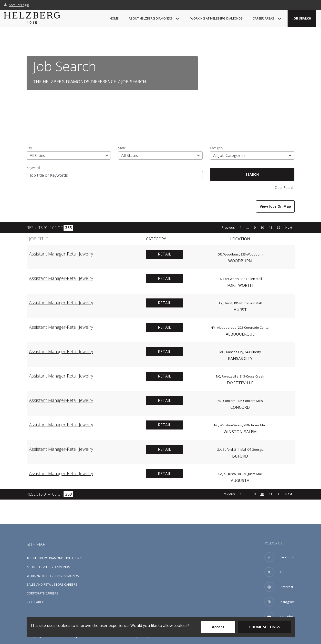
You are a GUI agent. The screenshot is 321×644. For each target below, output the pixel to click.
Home (114, 18)
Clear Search (285, 188)
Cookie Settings (264, 627)
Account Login (16, 5)
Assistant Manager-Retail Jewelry (61, 254)
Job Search (302, 18)
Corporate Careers (43, 593)
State (122, 148)
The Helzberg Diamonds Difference (74, 82)
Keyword (33, 168)
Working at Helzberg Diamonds (217, 18)
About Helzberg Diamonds (48, 567)
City (29, 148)
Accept (218, 627)
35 (279, 227)
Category (217, 148)
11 (270, 227)
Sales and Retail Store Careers (52, 584)
